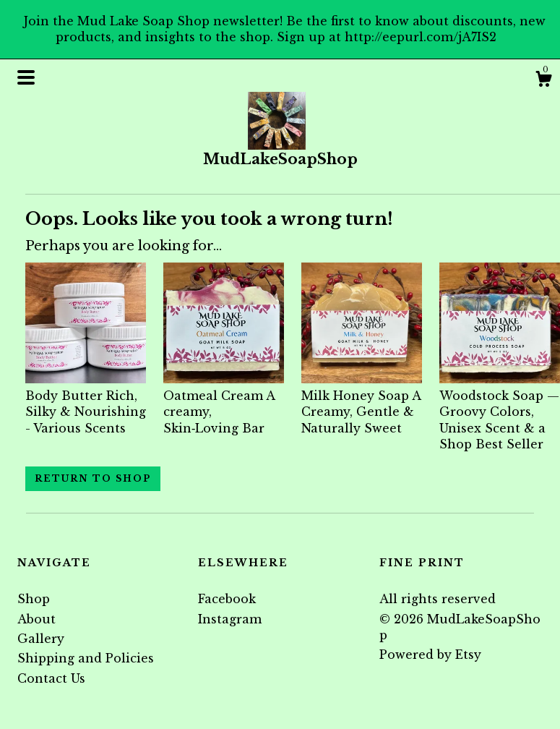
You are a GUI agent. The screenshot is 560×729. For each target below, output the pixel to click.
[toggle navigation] (26, 77)
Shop (34, 599)
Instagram (230, 619)
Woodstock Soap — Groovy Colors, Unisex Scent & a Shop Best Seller (500, 412)
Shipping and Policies (86, 658)
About (36, 619)
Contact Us (51, 678)
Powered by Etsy (430, 655)
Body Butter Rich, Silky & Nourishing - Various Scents (86, 403)
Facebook (227, 599)
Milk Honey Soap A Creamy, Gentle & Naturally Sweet (362, 403)
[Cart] (543, 81)
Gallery (41, 639)
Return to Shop (93, 478)
